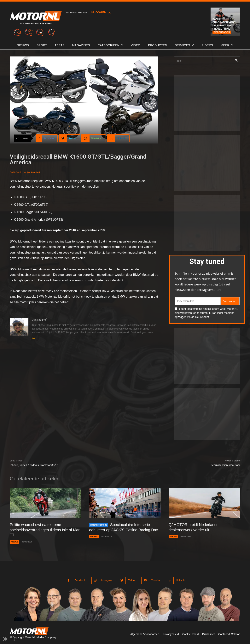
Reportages (222, 32)
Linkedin (181, 580)
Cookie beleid (191, 634)
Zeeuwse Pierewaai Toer (225, 465)
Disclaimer (209, 634)
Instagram (107, 580)
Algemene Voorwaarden (145, 634)
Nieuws (15, 541)
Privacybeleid (171, 634)
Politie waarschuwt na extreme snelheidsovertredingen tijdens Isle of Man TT (42, 530)
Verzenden (230, 301)
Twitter (132, 580)
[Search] (236, 61)
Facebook (80, 580)
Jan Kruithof (33, 172)
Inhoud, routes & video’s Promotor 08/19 (34, 465)
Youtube (156, 580)
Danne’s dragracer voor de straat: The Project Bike (224, 24)
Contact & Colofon (229, 634)
